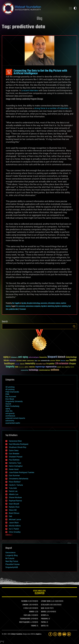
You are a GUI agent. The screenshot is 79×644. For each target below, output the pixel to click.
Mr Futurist (10, 558)
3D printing (10, 387)
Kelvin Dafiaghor (16, 466)
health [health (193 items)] (73, 360)
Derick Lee (13, 491)
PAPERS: (44, 622)
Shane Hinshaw (15, 497)
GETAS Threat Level (39, 593)
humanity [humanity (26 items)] (17, 364)
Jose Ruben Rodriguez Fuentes (22, 472)
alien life (9, 411)
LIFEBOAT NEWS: (46, 601)
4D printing (10, 389)
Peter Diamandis (12, 392)
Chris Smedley (15, 532)
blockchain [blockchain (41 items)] (13, 361)
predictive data (14, 309)
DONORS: (32, 612)
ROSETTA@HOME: (25, 622)
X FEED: (26, 608)
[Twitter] (55, 634)
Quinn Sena (14, 450)
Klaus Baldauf (15, 482)
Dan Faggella (16, 303)
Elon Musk (10, 399)
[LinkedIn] (60, 634)
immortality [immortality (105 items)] (30, 364)
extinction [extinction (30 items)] (53, 361)
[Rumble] (69, 634)
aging (8, 409)
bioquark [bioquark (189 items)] (52, 357)
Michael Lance (15, 520)
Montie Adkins (15, 526)
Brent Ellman (14, 513)
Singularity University (14, 401)
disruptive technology (33, 303)
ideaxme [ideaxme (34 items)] (22, 364)
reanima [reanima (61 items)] (32, 367)
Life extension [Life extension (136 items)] (62, 364)
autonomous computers (33, 306)
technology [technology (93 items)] (34, 370)
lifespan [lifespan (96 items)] (72, 364)
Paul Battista (14, 460)
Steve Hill (13, 510)
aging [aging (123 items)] (6, 357)
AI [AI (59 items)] (10, 357)
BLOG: (43, 608)
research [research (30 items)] (59, 367)
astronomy (10, 421)
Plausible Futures (13, 564)
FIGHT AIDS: (27, 615)
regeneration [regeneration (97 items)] (51, 367)
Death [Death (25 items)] (39, 361)
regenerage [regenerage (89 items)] (40, 367)
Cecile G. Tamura (16, 485)
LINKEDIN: (25, 605)
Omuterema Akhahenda (19, 479)
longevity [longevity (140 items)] (10, 367)
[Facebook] (50, 634)
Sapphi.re (39, 634)
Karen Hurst (14, 469)
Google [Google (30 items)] (67, 361)
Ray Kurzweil (11, 397)
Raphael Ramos (15, 501)
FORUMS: (34, 626)
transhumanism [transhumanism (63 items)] (44, 370)
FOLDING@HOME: (25, 619)
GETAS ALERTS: (45, 605)
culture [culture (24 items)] (36, 361)
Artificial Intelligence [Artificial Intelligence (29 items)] (34, 357)
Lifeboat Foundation (17, 634)
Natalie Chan (14, 507)
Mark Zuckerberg (12, 406)
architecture (10, 416)
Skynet (8, 404)
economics (44, 303)
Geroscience (10, 553)
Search (74, 326)
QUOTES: (43, 626)
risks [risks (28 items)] (63, 367)
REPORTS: (44, 615)
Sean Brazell (14, 504)
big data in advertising (48, 306)
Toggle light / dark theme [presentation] (75, 8)
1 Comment (22, 309)
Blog (39, 19)
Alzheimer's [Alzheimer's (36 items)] (14, 357)
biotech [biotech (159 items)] (62, 357)
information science (54, 303)
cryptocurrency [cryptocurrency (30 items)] (30, 361)
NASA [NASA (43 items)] (17, 367)
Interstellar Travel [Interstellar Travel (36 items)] (41, 364)
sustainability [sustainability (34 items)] (24, 370)
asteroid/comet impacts (15, 418)
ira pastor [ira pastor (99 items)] (50, 364)
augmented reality (13, 423)
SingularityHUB (12, 567)
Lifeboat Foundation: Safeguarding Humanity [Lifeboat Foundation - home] (34, 8)
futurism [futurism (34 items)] (63, 361)
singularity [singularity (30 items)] (67, 367)
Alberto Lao (14, 494)
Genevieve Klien (15, 441)
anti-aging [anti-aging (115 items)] (23, 357)
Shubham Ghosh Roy (18, 447)
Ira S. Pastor (14, 529)
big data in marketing (61, 306)
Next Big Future (12, 561)
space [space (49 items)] (72, 367)
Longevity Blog (12, 555)
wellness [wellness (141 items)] (55, 370)
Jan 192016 (9, 72)
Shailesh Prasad (16, 457)
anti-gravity (10, 413)
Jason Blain (14, 523)
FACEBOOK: (24, 601)
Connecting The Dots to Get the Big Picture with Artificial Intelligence (40, 72)
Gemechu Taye (15, 463)
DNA (7, 394)
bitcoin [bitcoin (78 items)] (6, 361)
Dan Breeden (14, 454)
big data (24, 303)
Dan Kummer (14, 476)
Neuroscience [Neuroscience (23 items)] (21, 367)
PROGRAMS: (45, 619)
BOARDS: (44, 612)
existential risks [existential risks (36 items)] (45, 361)
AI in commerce (20, 306)
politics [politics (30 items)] (27, 367)
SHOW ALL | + (9, 535)
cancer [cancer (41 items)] (24, 361)
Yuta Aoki (13, 488)
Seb (10, 516)
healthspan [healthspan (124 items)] (9, 364)
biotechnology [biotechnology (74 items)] (71, 357)
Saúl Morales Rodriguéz (19, 444)
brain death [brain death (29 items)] (19, 361)
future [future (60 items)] (58, 361)
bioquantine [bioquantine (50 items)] (43, 357)
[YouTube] (64, 634)
